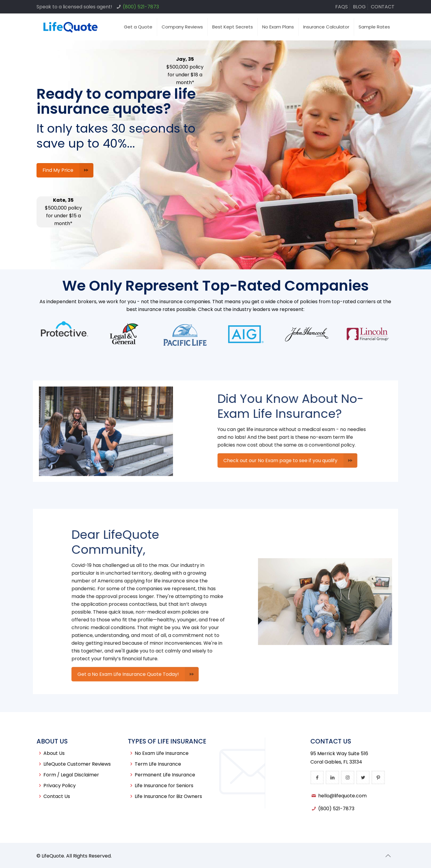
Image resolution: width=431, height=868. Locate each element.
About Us (54, 753)
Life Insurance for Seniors (164, 786)
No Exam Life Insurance (162, 753)
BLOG (359, 7)
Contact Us (57, 796)
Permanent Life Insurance (165, 775)
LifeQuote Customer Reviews (77, 764)
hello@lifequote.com (342, 796)
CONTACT (383, 7)
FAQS (342, 7)
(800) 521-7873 (141, 7)
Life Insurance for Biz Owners (168, 796)
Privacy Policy (60, 786)
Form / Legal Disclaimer (71, 775)
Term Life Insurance (158, 764)
